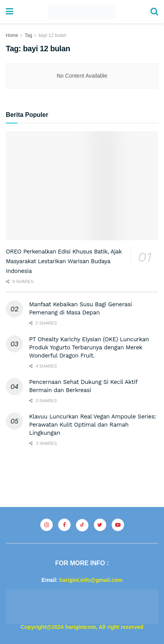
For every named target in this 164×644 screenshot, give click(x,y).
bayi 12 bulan (53, 35)
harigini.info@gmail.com (91, 580)
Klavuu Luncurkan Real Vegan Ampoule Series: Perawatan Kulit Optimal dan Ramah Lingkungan (93, 425)
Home (12, 35)
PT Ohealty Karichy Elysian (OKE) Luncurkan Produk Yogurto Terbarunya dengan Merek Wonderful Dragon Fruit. (89, 347)
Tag (28, 35)
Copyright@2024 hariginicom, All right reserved (82, 627)
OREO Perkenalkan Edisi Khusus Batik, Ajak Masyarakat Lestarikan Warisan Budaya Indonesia (64, 261)
